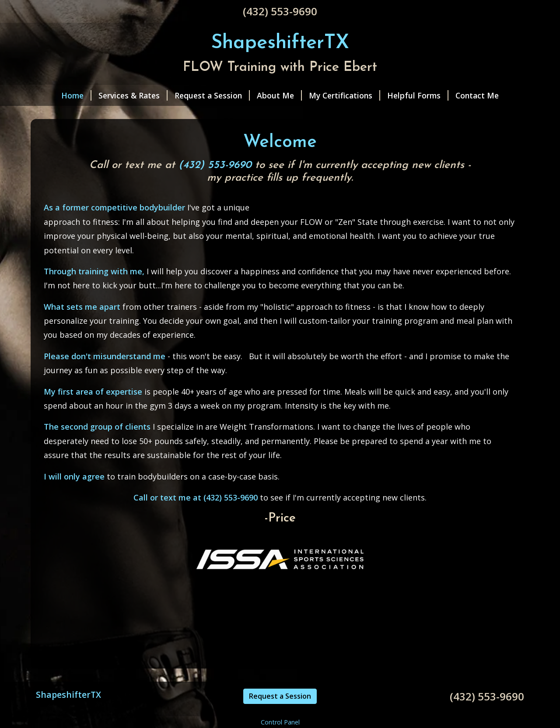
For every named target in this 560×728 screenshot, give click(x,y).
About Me (279, 95)
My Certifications (345, 95)
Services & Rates (133, 95)
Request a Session (212, 95)
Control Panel (280, 722)
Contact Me (477, 95)
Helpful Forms (418, 95)
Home (76, 95)
